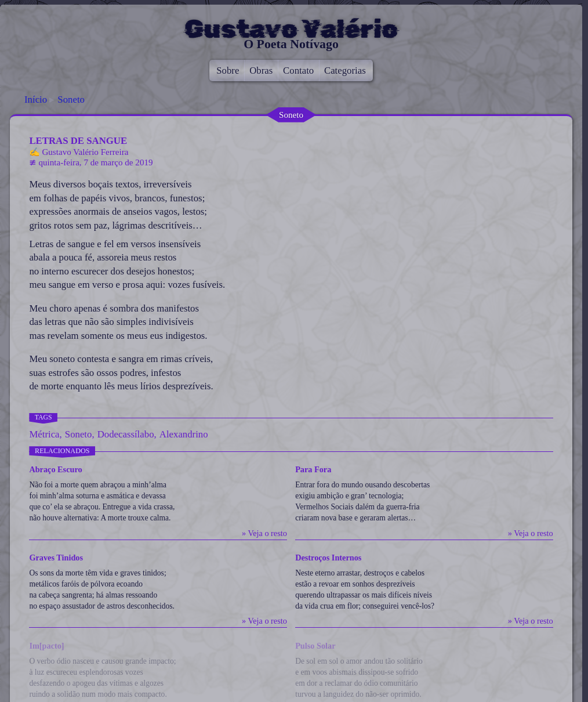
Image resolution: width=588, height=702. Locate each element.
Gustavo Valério (291, 29)
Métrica (44, 434)
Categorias (345, 70)
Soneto (71, 99)
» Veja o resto (264, 533)
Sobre (228, 70)
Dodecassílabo (126, 434)
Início (36, 99)
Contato (298, 70)
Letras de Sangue (78, 141)
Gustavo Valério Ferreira (85, 152)
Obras (261, 70)
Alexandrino (184, 434)
